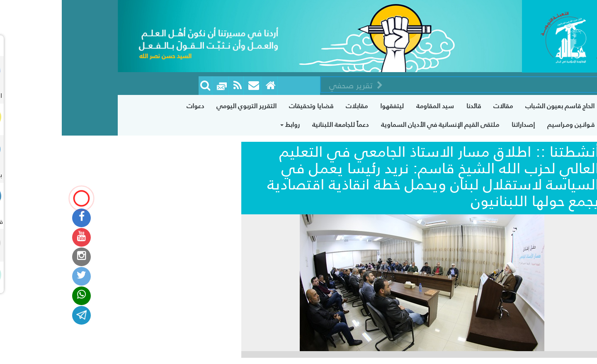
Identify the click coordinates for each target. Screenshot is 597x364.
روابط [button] (228, 125)
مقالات (441, 106)
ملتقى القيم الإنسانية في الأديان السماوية (378, 125)
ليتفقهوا (330, 106)
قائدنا (412, 106)
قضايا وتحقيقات (249, 106)
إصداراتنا (461, 125)
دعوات (133, 106)
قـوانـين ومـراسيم (509, 125)
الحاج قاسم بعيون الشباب (498, 106)
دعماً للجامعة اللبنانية (279, 125)
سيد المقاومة (373, 106)
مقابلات (295, 106)
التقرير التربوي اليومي (185, 106)
